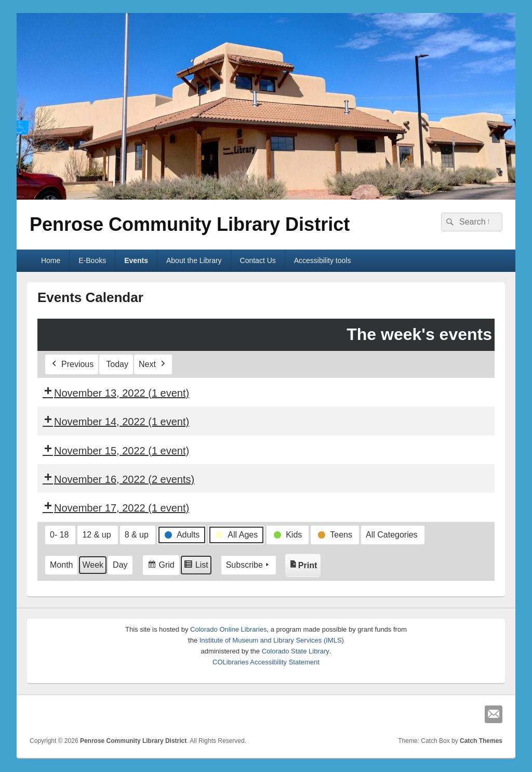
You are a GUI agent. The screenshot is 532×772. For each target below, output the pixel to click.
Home (51, 260)
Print (305, 563)
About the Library (194, 260)
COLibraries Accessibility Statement (266, 662)
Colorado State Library (296, 651)
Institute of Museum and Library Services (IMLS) (272, 640)
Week (93, 565)
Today (117, 364)
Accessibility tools (323, 260)
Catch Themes (481, 741)
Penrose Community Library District (190, 224)
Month (61, 565)
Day (120, 565)
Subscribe (249, 565)
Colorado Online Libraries (228, 629)
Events (136, 260)
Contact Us (258, 260)
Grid (161, 566)
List (196, 566)
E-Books (92, 260)
